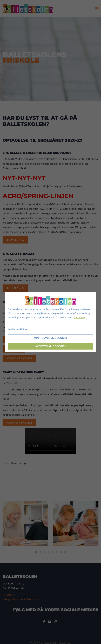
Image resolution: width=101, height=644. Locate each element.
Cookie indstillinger (18, 329)
